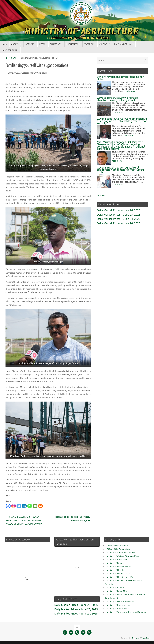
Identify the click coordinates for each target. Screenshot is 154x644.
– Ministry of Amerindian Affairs (120, 553)
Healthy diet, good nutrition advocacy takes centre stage (72, 519)
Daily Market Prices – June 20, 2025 (119, 223)
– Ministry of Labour (115, 588)
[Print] (40, 506)
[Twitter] (19, 506)
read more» (130, 91)
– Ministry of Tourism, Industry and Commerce (127, 612)
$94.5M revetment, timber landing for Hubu (120, 78)
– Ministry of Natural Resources (120, 602)
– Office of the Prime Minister (119, 549)
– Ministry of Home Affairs (118, 574)
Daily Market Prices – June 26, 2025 (119, 210)
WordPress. (146, 638)
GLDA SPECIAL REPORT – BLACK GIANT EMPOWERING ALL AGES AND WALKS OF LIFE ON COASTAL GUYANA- (24, 520)
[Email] (35, 506)
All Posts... (102, 196)
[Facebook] (8, 506)
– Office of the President (117, 546)
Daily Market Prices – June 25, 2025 (119, 215)
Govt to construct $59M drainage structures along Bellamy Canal (117, 99)
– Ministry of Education (116, 560)
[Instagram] (14, 506)
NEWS (14, 58)
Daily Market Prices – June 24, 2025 (119, 219)
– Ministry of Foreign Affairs (118, 567)
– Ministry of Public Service (118, 605)
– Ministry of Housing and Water (120, 577)
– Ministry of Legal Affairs (117, 591)
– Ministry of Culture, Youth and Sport (123, 556)
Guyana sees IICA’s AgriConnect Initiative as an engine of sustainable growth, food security (122, 121)
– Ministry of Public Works (117, 609)
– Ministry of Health (114, 570)
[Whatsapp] (30, 506)
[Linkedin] (24, 506)
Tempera (136, 638)
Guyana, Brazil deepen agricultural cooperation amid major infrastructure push (121, 170)
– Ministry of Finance (115, 563)
